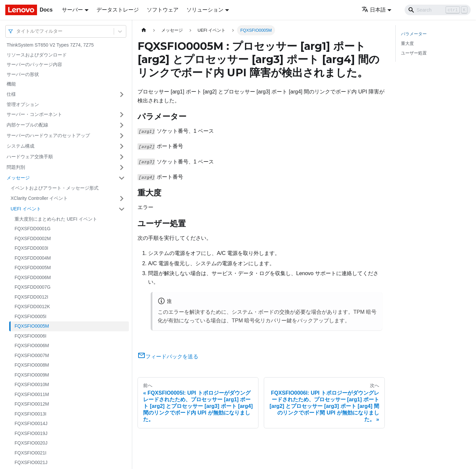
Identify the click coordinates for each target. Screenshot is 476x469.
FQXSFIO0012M (32, 404)
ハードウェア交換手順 (30, 157)
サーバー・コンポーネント (34, 114)
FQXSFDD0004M (33, 258)
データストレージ (118, 10)
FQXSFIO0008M (32, 365)
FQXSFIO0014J (31, 423)
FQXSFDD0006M (33, 277)
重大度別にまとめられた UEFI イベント (56, 219)
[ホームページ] (144, 30)
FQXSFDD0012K (32, 307)
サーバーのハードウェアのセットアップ (48, 135)
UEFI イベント (26, 209)
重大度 (407, 43)
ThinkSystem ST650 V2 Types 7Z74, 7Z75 (50, 45)
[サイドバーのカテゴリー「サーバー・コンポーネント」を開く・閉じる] (122, 115)
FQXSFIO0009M (32, 375)
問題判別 (16, 167)
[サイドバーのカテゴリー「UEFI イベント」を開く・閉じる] (122, 209)
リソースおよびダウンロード (37, 55)
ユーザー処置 (414, 53)
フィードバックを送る (168, 357)
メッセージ (18, 178)
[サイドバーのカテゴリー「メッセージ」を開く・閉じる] (122, 178)
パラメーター (414, 34)
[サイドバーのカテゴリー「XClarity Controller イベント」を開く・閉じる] (122, 198)
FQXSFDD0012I (31, 297)
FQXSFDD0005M (33, 268)
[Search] (438, 10)
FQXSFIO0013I (30, 414)
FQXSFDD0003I (31, 248)
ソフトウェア (163, 10)
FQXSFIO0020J (31, 443)
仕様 (11, 94)
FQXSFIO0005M (32, 326)
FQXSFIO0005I (30, 316)
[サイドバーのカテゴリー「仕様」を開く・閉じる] (122, 94)
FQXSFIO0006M (32, 345)
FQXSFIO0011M (32, 394)
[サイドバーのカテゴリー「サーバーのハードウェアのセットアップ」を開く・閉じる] (122, 136)
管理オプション (23, 104)
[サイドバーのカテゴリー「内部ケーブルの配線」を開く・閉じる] (122, 125)
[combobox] (17, 31)
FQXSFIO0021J (31, 462)
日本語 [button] (374, 10)
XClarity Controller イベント (39, 198)
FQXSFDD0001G (33, 229)
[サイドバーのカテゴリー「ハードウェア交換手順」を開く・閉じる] (122, 157)
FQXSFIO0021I (30, 453)
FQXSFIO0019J (31, 433)
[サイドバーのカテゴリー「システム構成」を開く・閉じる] (122, 146)
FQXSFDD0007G (33, 287)
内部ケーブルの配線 (27, 125)
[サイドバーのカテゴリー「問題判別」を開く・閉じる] (122, 167)
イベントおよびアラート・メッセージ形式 (55, 188)
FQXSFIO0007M (32, 355)
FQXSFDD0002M (33, 238)
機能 (11, 84)
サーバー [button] (72, 10)
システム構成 (20, 146)
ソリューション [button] (205, 10)
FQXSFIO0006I (30, 336)
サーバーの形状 (23, 74)
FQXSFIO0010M (32, 384)
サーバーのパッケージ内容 (34, 64)
